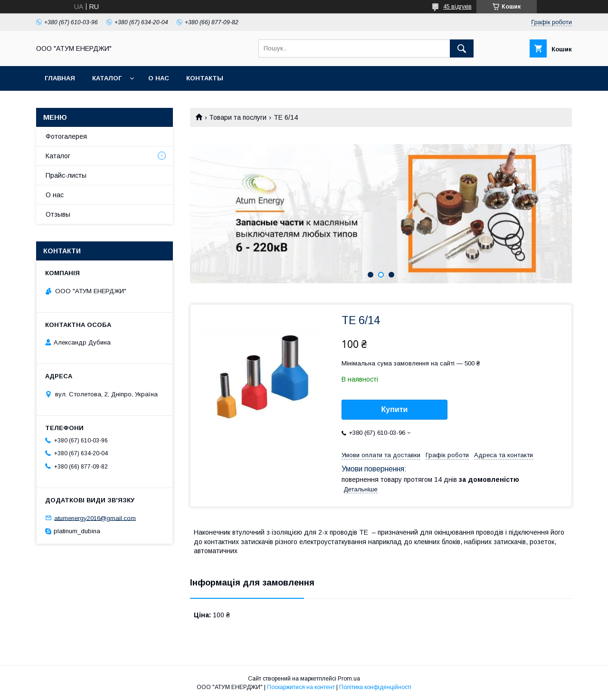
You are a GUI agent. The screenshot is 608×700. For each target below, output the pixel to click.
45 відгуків (457, 7)
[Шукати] (462, 48)
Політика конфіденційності (375, 687)
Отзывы (58, 214)
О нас (159, 78)
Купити (395, 409)
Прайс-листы (66, 175)
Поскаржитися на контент (301, 687)
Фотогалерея (66, 136)
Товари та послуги (238, 117)
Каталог (107, 78)
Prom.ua (349, 679)
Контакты (205, 78)
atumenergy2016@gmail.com (95, 518)
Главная (60, 78)
